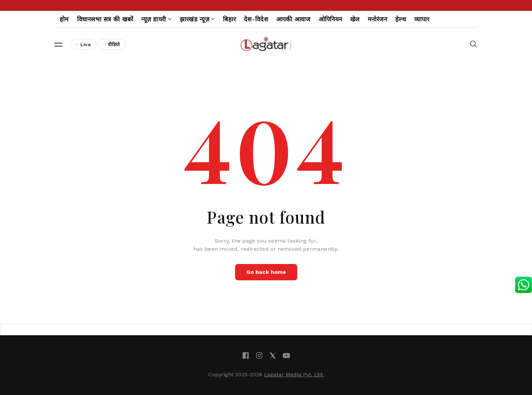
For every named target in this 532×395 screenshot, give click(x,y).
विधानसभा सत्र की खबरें (105, 19)
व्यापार (422, 19)
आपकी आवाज (293, 19)
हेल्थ (401, 19)
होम (64, 19)
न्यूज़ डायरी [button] (156, 19)
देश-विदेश (256, 19)
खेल (355, 19)
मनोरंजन (377, 19)
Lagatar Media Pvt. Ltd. (294, 374)
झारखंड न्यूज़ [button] (197, 19)
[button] (58, 44)
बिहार (229, 19)
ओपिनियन (330, 19)
